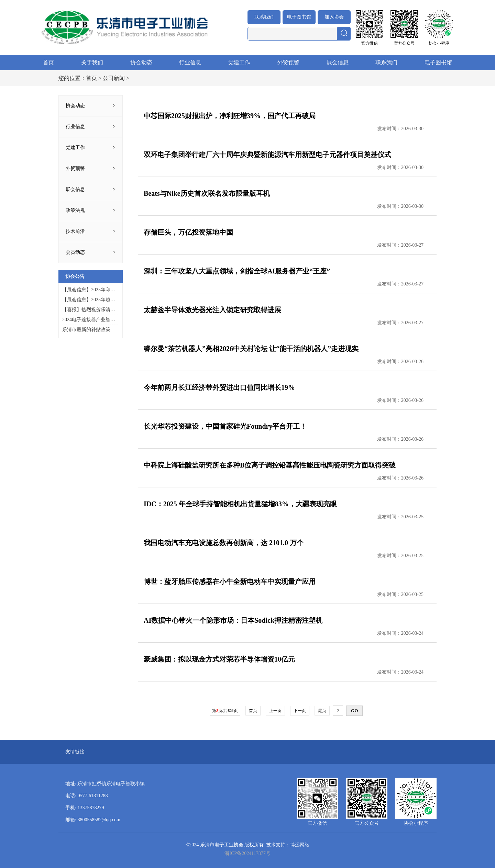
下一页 (300, 711)
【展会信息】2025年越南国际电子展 (89, 300)
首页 (48, 62)
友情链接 (75, 752)
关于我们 (92, 62)
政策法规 (75, 210)
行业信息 (190, 62)
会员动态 (75, 252)
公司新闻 (114, 78)
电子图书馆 (299, 17)
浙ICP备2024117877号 (247, 853)
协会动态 (141, 62)
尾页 (322, 711)
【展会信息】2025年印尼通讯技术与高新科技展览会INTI (89, 290)
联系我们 (264, 17)
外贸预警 (288, 62)
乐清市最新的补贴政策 (86, 330)
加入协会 (334, 17)
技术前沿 (75, 231)
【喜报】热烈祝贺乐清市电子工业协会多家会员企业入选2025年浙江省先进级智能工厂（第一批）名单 (89, 310)
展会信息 (338, 62)
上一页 (275, 711)
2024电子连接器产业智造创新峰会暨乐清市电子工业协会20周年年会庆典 (89, 320)
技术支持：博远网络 (288, 845)
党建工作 (239, 62)
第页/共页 (225, 711)
